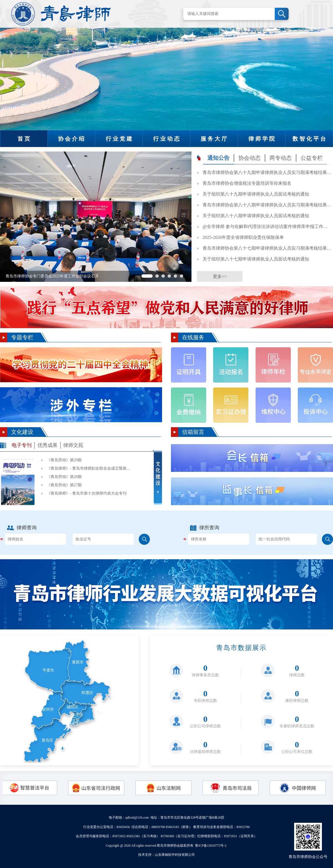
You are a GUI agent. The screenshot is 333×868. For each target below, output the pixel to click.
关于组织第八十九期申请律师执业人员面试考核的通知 (256, 194)
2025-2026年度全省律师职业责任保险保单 (243, 237)
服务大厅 (215, 139)
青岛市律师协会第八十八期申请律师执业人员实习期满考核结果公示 (267, 205)
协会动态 (249, 158)
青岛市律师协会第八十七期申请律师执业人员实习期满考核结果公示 (267, 248)
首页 (24, 139)
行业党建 (120, 139)
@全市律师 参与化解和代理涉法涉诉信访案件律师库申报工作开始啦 (267, 227)
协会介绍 (72, 139)
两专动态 (281, 158)
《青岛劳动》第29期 (64, 460)
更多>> (220, 276)
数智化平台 (310, 139)
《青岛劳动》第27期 (64, 485)
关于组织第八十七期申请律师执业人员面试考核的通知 (256, 259)
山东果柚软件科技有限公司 (175, 855)
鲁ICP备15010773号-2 (211, 846)
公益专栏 (312, 158)
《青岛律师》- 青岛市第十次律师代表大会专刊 (87, 493)
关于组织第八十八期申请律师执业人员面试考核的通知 (256, 216)
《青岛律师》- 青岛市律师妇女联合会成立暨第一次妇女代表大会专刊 (90, 468)
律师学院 (262, 139)
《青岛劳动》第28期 (64, 477)
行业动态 (167, 139)
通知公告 (218, 158)
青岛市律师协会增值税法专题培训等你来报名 (247, 183)
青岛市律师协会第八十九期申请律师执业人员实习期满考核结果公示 (267, 172)
